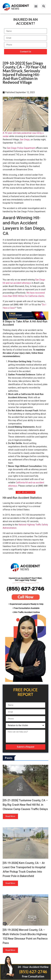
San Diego (25, 140)
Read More (10, 816)
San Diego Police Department (21, 148)
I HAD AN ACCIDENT (26, 492)
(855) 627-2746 (33, 972)
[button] (36, 6)
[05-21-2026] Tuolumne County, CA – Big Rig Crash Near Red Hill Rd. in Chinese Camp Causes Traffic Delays (25, 805)
